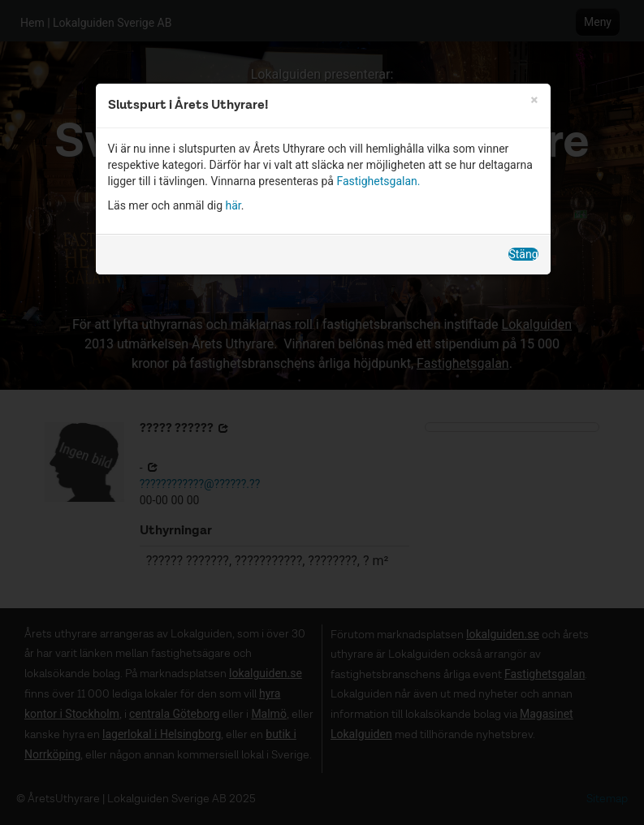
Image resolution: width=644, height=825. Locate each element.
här (233, 205)
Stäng (523, 254)
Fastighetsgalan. (378, 181)
